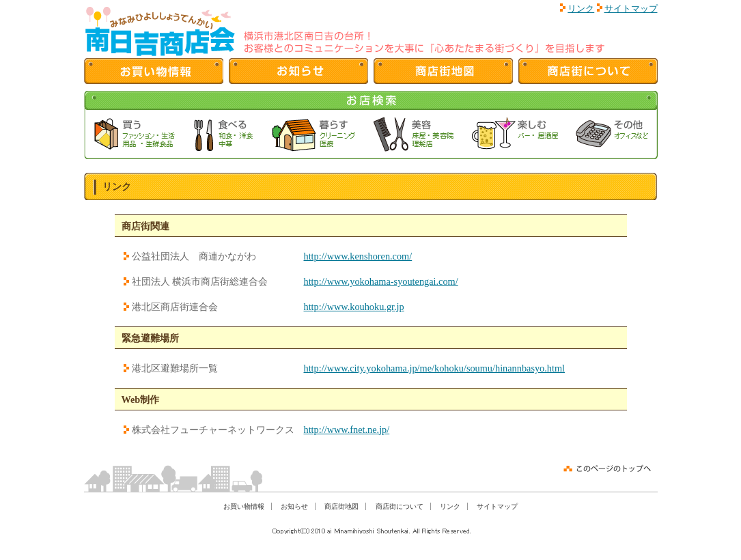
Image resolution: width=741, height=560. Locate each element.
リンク (581, 9)
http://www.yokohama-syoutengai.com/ (381, 281)
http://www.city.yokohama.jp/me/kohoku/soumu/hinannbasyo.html (435, 368)
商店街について (400, 506)
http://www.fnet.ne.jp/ (347, 430)
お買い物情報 (244, 506)
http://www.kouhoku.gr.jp (354, 307)
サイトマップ (631, 9)
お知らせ (294, 506)
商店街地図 (341, 506)
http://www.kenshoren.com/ (358, 256)
